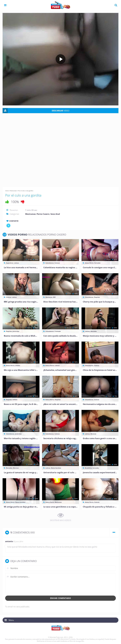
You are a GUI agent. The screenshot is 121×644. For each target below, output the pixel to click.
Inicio (7, 191)
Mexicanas (13, 191)
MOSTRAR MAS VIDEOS (61, 520)
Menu (11, 620)
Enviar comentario (61, 598)
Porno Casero (43, 214)
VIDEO (61, 111)
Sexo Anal (55, 214)
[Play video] (61, 59)
